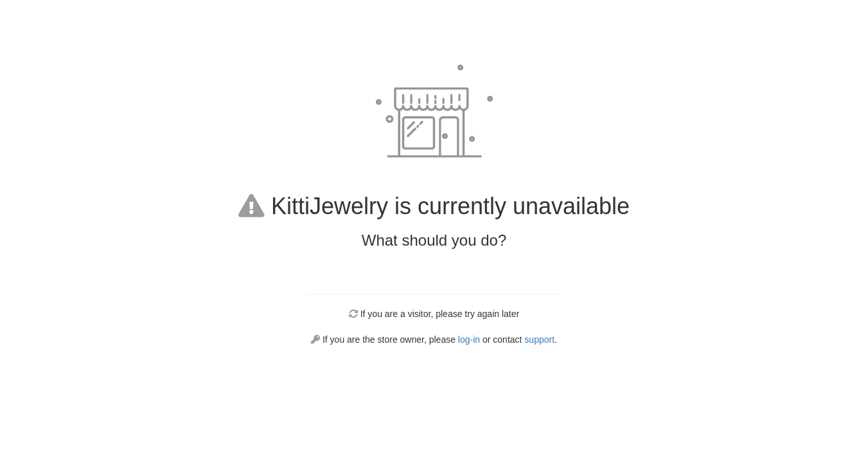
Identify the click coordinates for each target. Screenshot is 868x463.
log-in (469, 340)
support (539, 340)
